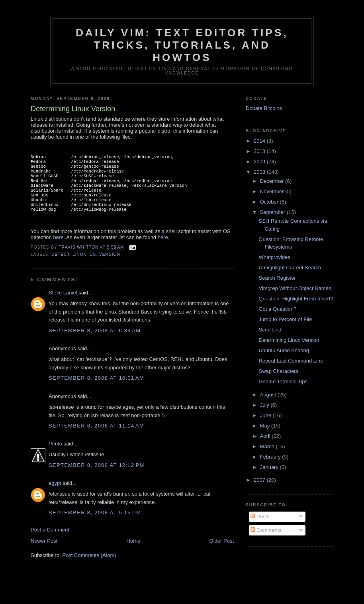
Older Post (222, 551)
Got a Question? (277, 309)
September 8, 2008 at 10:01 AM (96, 388)
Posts (260, 517)
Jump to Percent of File (285, 319)
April (266, 436)
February (271, 457)
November (273, 191)
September (273, 212)
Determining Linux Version (289, 340)
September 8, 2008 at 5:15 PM (95, 523)
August (269, 395)
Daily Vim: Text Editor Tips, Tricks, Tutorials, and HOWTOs (182, 45)
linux (79, 265)
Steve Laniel (63, 303)
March (268, 446)
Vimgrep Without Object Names (295, 288)
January (270, 467)
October (270, 202)
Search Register (277, 278)
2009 (260, 162)
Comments (266, 530)
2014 (260, 141)
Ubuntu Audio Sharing (284, 350)
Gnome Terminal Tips (283, 381)
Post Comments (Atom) (89, 566)
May (266, 426)
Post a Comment (50, 540)
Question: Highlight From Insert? (296, 299)
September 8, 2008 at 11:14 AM (96, 436)
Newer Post (44, 551)
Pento (55, 454)
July (265, 405)
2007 (260, 480)
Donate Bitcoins (264, 108)
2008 (260, 172)
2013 (260, 151)
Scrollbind (270, 330)
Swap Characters (278, 371)
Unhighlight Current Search (290, 268)
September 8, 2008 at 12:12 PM (97, 476)
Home (134, 551)
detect (60, 265)
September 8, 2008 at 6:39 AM (95, 341)
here (58, 248)
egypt (55, 493)
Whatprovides (274, 257)
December (273, 181)
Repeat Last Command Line (291, 361)
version (110, 265)
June (266, 415)
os (93, 265)
